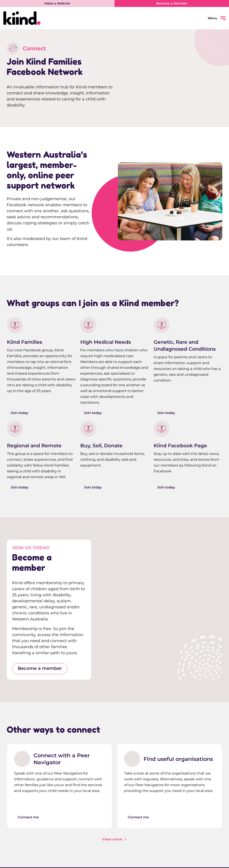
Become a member (40, 669)
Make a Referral (57, 3)
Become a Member (172, 3)
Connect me (29, 818)
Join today (20, 413)
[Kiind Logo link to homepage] (59, 18)
